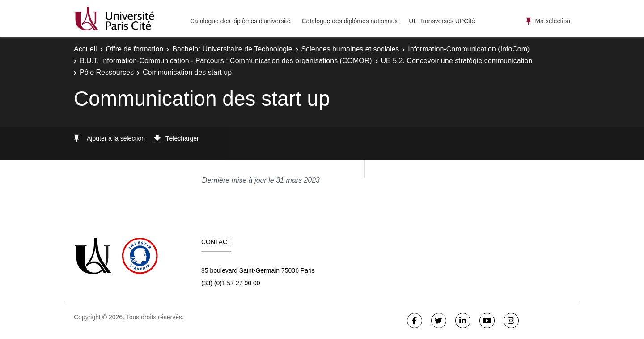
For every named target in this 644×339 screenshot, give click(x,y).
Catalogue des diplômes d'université (240, 21)
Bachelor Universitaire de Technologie (232, 49)
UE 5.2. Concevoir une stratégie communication (457, 61)
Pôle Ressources (107, 72)
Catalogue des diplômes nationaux (350, 21)
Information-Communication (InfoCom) (469, 49)
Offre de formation (135, 49)
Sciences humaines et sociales (350, 49)
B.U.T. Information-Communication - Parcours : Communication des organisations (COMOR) (226, 61)
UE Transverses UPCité (442, 21)
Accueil (85, 49)
